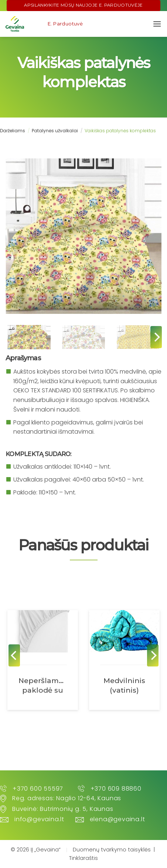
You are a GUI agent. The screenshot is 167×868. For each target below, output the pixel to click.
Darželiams (13, 131)
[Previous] (14, 655)
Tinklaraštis (83, 858)
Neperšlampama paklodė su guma (43, 686)
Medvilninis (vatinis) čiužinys (124, 686)
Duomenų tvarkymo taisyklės (112, 850)
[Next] (156, 337)
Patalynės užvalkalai (55, 131)
